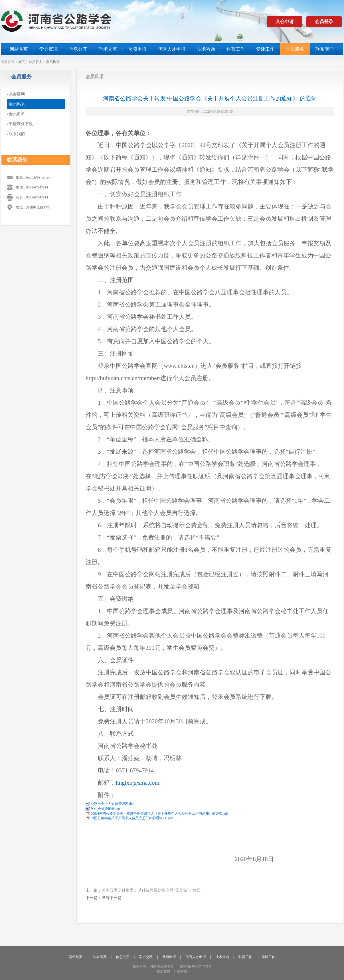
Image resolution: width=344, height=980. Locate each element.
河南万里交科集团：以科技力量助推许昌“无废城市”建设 (151, 890)
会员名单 (17, 114)
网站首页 (19, 49)
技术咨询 (206, 49)
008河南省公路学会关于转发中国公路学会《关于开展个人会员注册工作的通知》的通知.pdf (159, 813)
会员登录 (324, 22)
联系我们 (325, 49)
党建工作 (265, 49)
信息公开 (78, 49)
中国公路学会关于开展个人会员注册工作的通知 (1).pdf (132, 818)
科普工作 (236, 49)
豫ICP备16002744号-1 (196, 966)
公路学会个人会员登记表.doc (112, 804)
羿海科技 (181, 971)
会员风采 (53, 62)
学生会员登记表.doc (106, 809)
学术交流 (108, 49)
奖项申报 (137, 49)
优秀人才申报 (172, 49)
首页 (21, 62)
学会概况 (48, 49)
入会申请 (285, 22)
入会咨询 (17, 94)
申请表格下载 (21, 124)
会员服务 (295, 49)
